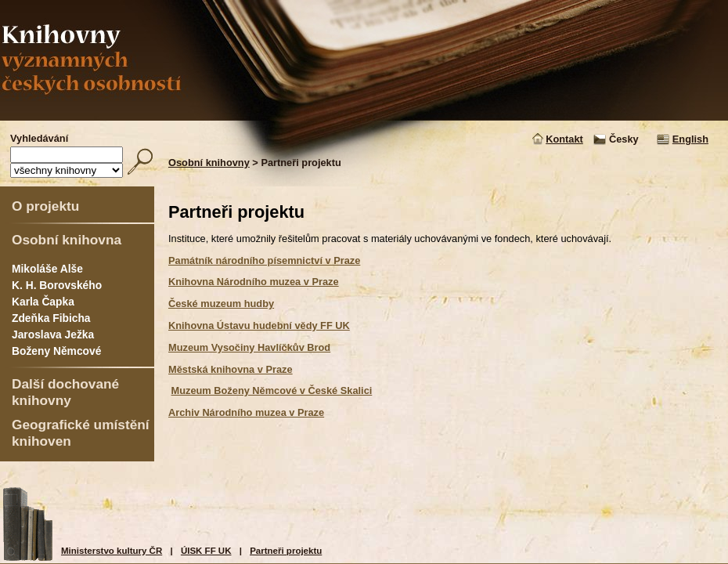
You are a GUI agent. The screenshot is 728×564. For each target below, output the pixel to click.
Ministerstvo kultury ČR (112, 551)
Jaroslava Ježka (53, 334)
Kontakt (564, 139)
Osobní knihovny (209, 163)
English (690, 139)
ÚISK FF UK (206, 551)
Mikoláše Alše (47, 269)
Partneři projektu (286, 551)
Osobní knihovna (67, 240)
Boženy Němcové (56, 351)
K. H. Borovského (57, 285)
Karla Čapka (43, 302)
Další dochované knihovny (65, 392)
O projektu (45, 206)
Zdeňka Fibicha (51, 318)
